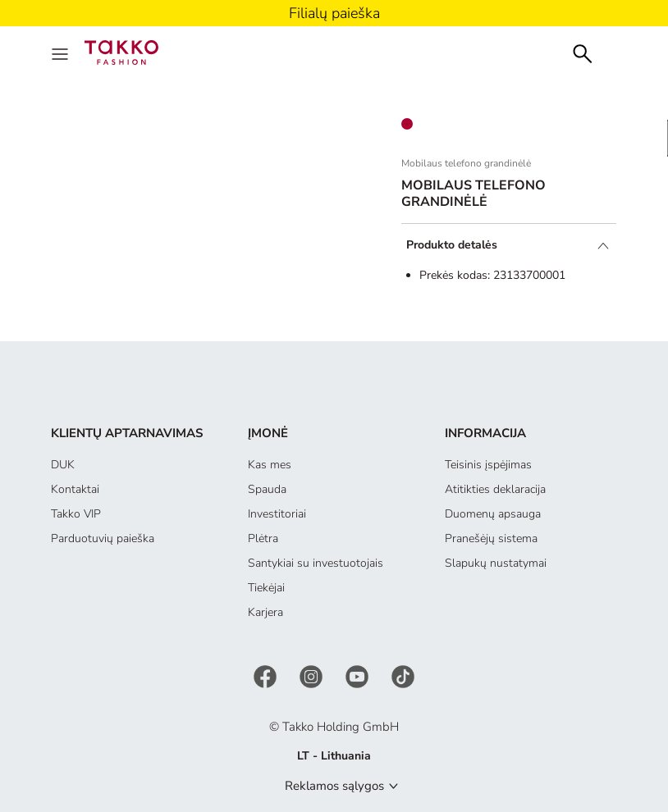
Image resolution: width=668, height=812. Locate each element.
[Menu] (62, 52)
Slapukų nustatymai (496, 563)
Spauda (267, 489)
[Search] (583, 52)
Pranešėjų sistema (491, 538)
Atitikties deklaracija (495, 489)
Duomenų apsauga (493, 514)
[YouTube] (359, 675)
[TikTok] (403, 675)
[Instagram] (313, 675)
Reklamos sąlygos (334, 786)
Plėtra (263, 538)
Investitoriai (277, 514)
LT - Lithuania (334, 756)
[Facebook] (267, 675)
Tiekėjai (266, 588)
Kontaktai (75, 489)
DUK (63, 465)
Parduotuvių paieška (103, 538)
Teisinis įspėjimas (488, 465)
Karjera (265, 612)
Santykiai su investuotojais (316, 563)
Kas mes (270, 465)
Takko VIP (76, 514)
